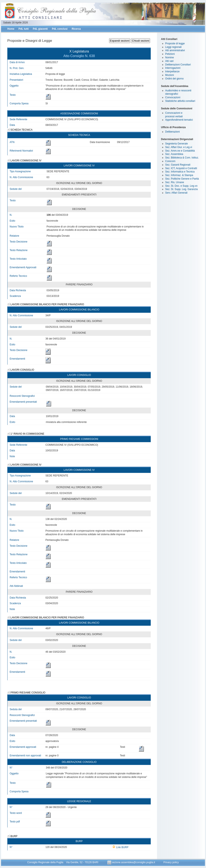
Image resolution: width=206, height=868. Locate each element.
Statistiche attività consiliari (180, 101)
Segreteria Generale (176, 144)
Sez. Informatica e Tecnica (180, 172)
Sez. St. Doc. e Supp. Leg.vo (181, 186)
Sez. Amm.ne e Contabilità (180, 151)
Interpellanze (172, 71)
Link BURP (120, 847)
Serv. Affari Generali (176, 193)
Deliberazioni (172, 132)
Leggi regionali (173, 47)
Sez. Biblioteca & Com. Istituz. (182, 158)
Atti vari (169, 61)
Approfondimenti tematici (179, 120)
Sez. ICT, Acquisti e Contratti (181, 168)
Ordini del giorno (174, 79)
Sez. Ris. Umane (175, 182)
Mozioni (169, 75)
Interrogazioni (173, 68)
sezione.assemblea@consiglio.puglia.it (132, 862)
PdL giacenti (40, 29)
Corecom (170, 161)
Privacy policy (171, 862)
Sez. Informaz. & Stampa (179, 175)
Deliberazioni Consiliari (178, 65)
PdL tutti (23, 29)
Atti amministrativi (175, 50)
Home (11, 29)
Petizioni (170, 54)
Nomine (169, 57)
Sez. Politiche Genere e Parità (182, 179)
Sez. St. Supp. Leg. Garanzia (181, 189)
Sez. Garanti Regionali (178, 165)
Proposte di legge (175, 43)
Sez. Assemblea (174, 154)
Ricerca (76, 29)
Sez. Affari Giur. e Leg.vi (179, 147)
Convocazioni (173, 97)
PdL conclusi (60, 29)
